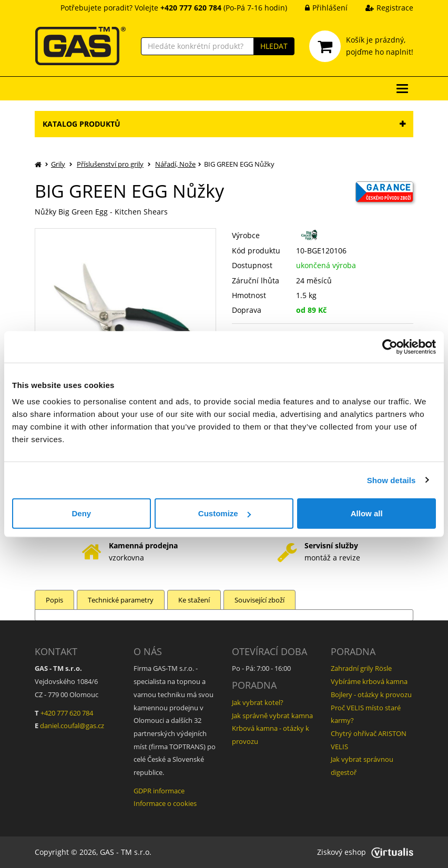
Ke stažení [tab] (194, 600)
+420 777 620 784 (67, 713)
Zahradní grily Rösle (361, 668)
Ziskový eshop (365, 852)
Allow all (367, 513)
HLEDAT (274, 46)
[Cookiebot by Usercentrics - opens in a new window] (390, 346)
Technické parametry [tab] (121, 600)
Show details (391, 480)
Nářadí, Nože (175, 164)
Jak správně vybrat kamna (272, 716)
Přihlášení (318, 8)
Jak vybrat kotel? (258, 702)
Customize (225, 513)
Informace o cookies (165, 803)
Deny (81, 513)
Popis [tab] (54, 600)
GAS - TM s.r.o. (126, 852)
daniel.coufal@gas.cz (72, 726)
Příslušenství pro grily (110, 164)
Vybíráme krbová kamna (369, 681)
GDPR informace (159, 791)
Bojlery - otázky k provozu (371, 695)
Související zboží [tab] (259, 600)
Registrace (381, 8)
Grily (58, 164)
